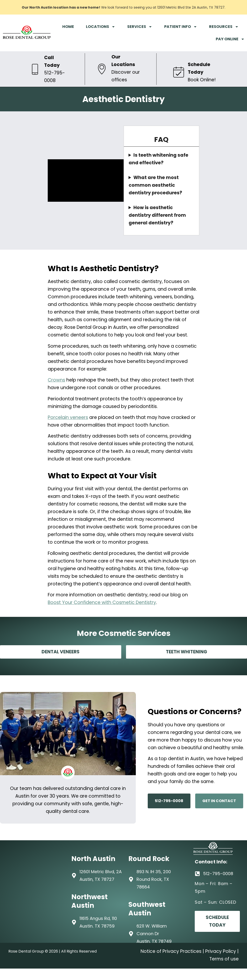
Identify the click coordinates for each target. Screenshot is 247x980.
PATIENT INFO (181, 27)
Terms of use (224, 959)
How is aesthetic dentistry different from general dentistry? (157, 215)
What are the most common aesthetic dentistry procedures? (155, 185)
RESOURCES (224, 27)
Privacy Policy (221, 951)
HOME (68, 27)
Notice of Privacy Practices (171, 951)
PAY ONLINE (230, 39)
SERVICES (140, 27)
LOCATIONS (101, 27)
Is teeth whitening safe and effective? (158, 159)
